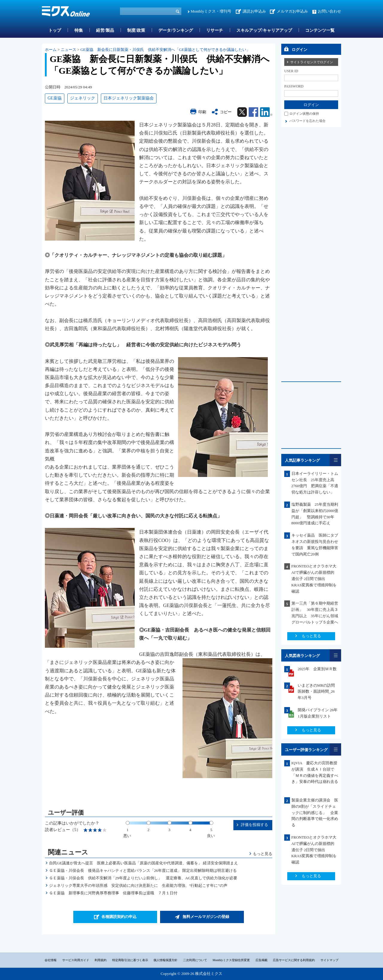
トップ (55, 30)
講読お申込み (254, 11)
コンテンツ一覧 (320, 30)
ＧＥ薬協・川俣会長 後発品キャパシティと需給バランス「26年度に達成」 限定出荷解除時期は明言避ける (143, 870)
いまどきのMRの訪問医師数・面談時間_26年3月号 (316, 692)
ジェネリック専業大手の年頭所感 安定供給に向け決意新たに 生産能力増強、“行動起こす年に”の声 (138, 885)
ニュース (69, 50)
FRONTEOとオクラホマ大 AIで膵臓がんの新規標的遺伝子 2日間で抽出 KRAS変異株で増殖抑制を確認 (316, 579)
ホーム (51, 50)
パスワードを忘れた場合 (307, 121)
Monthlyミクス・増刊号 (211, 11)
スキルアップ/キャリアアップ (264, 30)
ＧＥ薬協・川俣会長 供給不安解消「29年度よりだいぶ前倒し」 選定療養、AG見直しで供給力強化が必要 (143, 878)
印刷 (202, 112)
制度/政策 (136, 30)
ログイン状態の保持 (304, 114)
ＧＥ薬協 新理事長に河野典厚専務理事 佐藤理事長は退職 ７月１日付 (113, 893)
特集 (79, 30)
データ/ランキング (176, 30)
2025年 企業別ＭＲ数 (317, 669)
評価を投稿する (254, 825)
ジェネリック (83, 98)
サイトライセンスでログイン (312, 62)
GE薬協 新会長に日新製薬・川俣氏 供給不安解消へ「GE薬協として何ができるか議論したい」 (165, 50)
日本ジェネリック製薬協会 (129, 98)
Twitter (242, 112)
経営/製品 (105, 30)
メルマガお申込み (292, 11)
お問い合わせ (329, 11)
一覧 (335, 460)
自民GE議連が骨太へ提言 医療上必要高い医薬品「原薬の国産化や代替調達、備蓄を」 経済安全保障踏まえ (144, 863)
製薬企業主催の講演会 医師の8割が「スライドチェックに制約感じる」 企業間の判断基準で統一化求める (315, 813)
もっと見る (263, 854)
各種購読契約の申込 (119, 917)
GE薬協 (55, 98)
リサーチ (215, 30)
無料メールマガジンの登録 (206, 917)
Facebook (253, 112)
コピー (226, 112)
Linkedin (266, 112)
